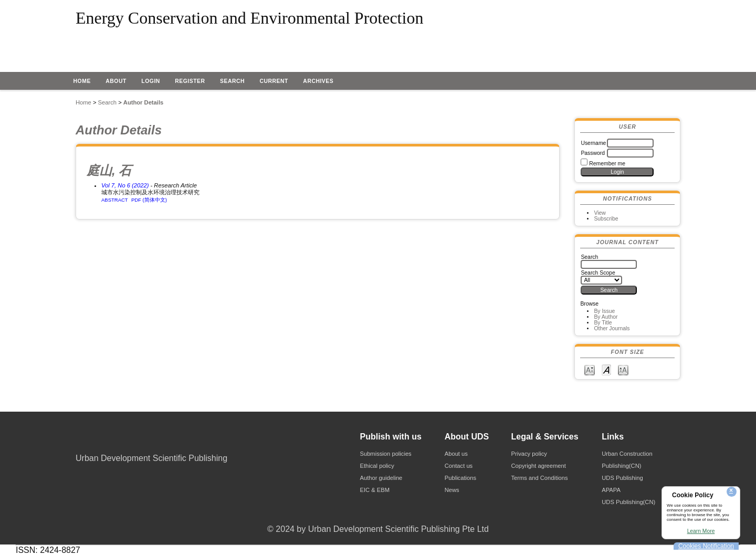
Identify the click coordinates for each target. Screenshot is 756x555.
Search (232, 81)
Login (151, 81)
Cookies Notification (706, 546)
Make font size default (606, 369)
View (600, 213)
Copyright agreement (538, 466)
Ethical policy (377, 466)
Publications (460, 478)
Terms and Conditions (539, 478)
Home (82, 81)
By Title (603, 323)
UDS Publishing (622, 478)
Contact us (459, 466)
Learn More (701, 531)
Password (593, 153)
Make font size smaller (590, 369)
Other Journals (612, 328)
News (452, 490)
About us (456, 454)
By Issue (604, 311)
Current (274, 81)
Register (190, 81)
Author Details (143, 102)
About (116, 81)
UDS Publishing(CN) (628, 502)
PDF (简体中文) (149, 200)
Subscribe (606, 219)
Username (593, 143)
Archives (318, 81)
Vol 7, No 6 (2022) (125, 185)
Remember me (607, 164)
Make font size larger (623, 369)
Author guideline (381, 478)
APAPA (611, 490)
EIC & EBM (375, 490)
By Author (606, 317)
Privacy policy (529, 454)
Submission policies (385, 454)
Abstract (115, 200)
